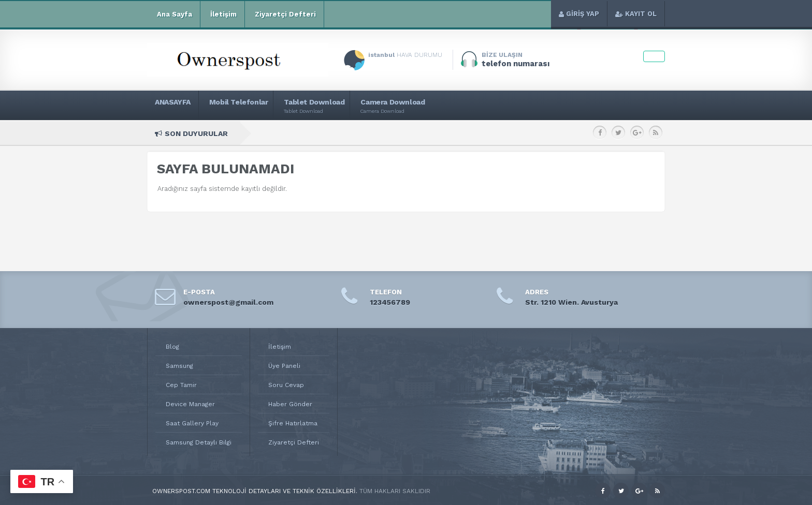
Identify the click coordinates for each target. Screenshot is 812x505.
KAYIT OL (636, 14)
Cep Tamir (181, 385)
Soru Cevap (286, 385)
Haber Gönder (290, 404)
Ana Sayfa (173, 14)
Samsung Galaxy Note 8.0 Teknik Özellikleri (358, 133)
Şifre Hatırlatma (293, 423)
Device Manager (190, 404)
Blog (172, 347)
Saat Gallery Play (192, 423)
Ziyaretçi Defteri (284, 14)
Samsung (179, 366)
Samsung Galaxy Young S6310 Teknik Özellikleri (508, 133)
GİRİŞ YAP (579, 14)
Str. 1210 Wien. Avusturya (571, 302)
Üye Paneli (284, 366)
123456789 (390, 302)
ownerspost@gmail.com (228, 302)
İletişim (222, 14)
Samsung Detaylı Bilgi (199, 442)
